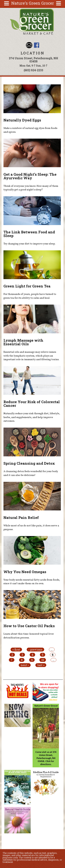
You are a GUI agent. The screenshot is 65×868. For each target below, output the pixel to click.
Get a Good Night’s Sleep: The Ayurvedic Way (30, 176)
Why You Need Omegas (25, 572)
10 (43, 660)
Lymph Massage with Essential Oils (23, 342)
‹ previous (35, 650)
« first (16, 650)
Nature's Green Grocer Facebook (36, 45)
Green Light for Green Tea (27, 286)
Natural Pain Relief (21, 518)
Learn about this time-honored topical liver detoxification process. (29, 636)
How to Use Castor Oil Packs (29, 626)
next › (25, 665)
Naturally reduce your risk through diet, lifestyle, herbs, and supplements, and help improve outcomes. (32, 417)
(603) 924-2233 (33, 70)
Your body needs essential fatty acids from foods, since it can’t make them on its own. (32, 582)
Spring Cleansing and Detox (29, 463)
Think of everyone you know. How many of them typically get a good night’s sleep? (31, 188)
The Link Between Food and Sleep (29, 234)
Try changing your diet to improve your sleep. (29, 244)
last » (41, 665)
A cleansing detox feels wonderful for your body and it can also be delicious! (31, 473)
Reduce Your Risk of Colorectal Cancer (32, 404)
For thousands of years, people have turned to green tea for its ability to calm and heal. (30, 296)
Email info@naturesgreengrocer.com (29, 45)
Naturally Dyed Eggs (22, 120)
